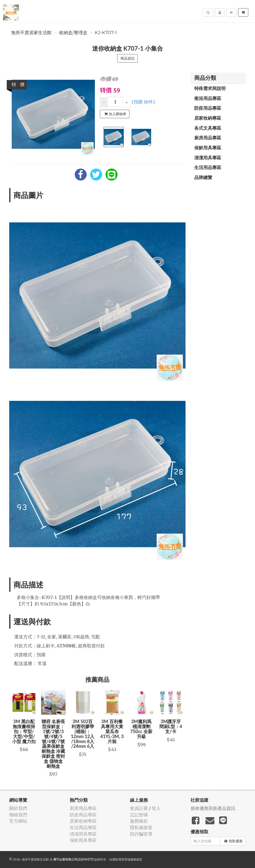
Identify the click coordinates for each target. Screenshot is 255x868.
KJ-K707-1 (106, 33)
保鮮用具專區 (208, 148)
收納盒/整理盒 (73, 33)
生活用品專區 (208, 167)
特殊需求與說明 (210, 88)
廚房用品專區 (208, 138)
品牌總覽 (203, 177)
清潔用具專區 (208, 158)
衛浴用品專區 (208, 98)
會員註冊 (139, 808)
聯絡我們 (18, 815)
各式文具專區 (208, 128)
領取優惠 (233, 841)
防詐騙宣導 (141, 834)
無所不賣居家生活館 (31, 33)
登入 (156, 808)
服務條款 (139, 821)
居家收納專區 (208, 118)
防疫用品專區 (208, 108)
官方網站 (18, 821)
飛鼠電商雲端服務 (124, 859)
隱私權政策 (141, 827)
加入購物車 (115, 114)
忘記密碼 (139, 815)
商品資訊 (127, 58)
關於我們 (18, 808)
